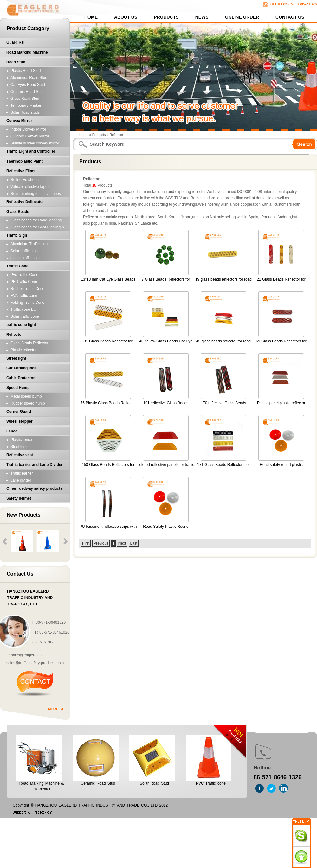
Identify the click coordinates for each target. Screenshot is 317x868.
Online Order (242, 18)
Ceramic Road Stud (98, 783)
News (202, 18)
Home (91, 18)
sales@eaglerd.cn (26, 655)
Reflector (116, 135)
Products (166, 18)
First (86, 543)
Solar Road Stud (154, 783)
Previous (101, 543)
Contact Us (290, 18)
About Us (126, 18)
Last (134, 543)
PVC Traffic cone (211, 783)
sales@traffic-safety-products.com (35, 663)
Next (122, 543)
